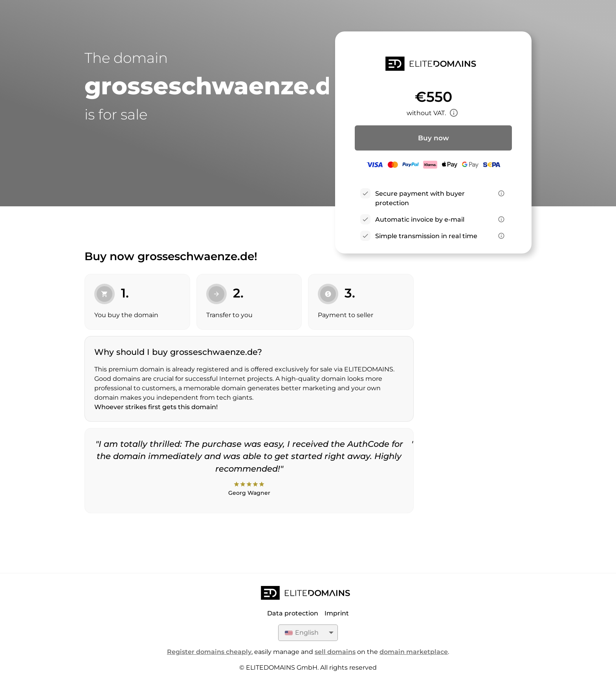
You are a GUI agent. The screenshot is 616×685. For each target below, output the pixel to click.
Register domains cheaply (209, 652)
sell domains (335, 652)
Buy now (434, 138)
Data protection (293, 613)
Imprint (337, 613)
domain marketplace (414, 652)
